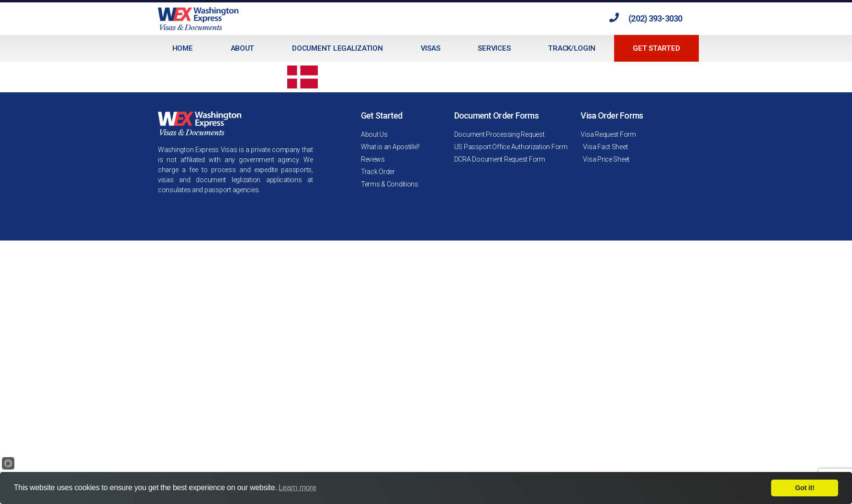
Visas (431, 48)
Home (183, 48)
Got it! (805, 488)
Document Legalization (337, 48)
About (243, 48)
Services (494, 48)
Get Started (656, 48)
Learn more (297, 488)
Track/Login (572, 48)
